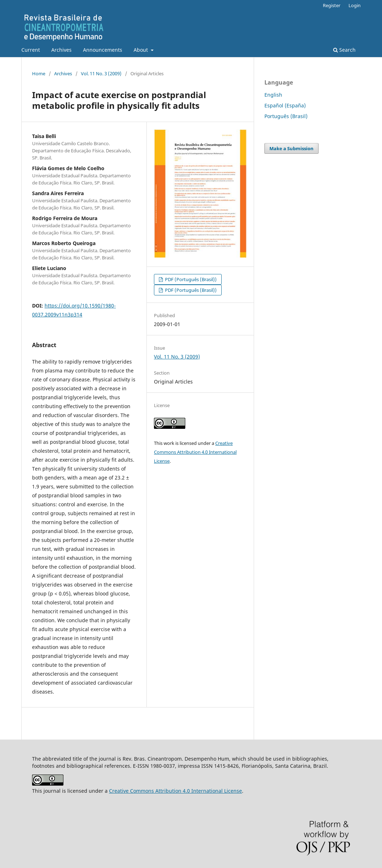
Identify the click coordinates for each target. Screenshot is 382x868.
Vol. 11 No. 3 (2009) (101, 73)
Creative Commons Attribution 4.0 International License (195, 452)
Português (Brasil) (286, 116)
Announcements (103, 50)
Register (332, 5)
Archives (61, 50)
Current (31, 50)
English (273, 95)
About (141, 50)
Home (39, 73)
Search (344, 50)
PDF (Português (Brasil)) (190, 279)
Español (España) (285, 105)
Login (355, 5)
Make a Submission (291, 148)
